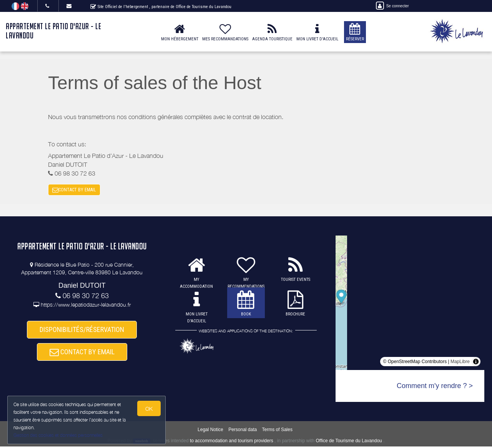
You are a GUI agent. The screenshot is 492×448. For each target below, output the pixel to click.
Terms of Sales (277, 431)
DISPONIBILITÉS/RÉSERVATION (82, 332)
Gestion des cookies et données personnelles (58, 435)
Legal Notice (210, 431)
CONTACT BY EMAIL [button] (74, 191)
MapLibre (460, 363)
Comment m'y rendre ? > (435, 387)
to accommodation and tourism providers (232, 442)
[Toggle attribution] (476, 363)
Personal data (243, 431)
